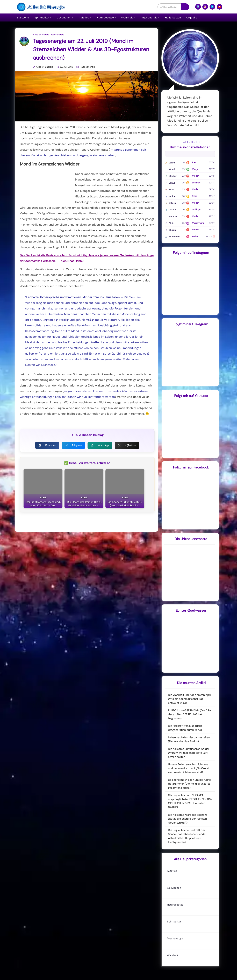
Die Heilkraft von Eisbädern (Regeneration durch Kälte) (185, 728)
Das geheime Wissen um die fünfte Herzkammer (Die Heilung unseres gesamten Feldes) (190, 784)
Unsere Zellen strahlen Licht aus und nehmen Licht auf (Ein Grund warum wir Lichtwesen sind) (189, 768)
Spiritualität (42, 18)
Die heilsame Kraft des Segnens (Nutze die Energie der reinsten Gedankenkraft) (188, 819)
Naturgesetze (105, 18)
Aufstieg (84, 18)
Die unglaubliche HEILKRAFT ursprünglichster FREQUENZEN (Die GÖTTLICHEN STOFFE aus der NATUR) (190, 801)
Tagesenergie (149, 18)
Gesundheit (64, 18)
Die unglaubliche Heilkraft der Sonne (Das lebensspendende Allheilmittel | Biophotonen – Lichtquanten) (187, 836)
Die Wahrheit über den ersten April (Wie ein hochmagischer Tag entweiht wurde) (190, 699)
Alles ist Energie (41, 35)
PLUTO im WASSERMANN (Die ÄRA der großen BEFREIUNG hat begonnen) (190, 714)
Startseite (23, 18)
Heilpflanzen (173, 18)
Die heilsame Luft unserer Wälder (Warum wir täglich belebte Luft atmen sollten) (189, 753)
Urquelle (192, 18)
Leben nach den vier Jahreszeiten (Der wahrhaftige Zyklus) (189, 739)
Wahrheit (127, 18)
